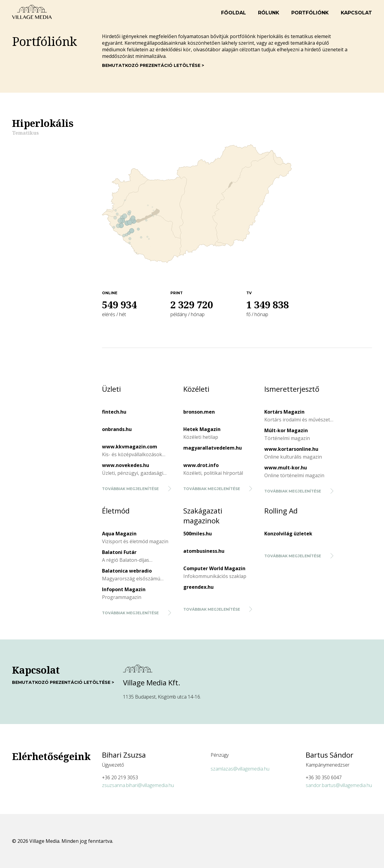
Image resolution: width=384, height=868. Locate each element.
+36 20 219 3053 (120, 777)
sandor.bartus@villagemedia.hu (339, 785)
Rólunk (269, 13)
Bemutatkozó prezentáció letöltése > (153, 65)
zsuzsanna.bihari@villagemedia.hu (138, 785)
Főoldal (234, 13)
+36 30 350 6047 (324, 777)
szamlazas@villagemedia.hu (240, 769)
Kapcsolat (356, 13)
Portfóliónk (310, 13)
